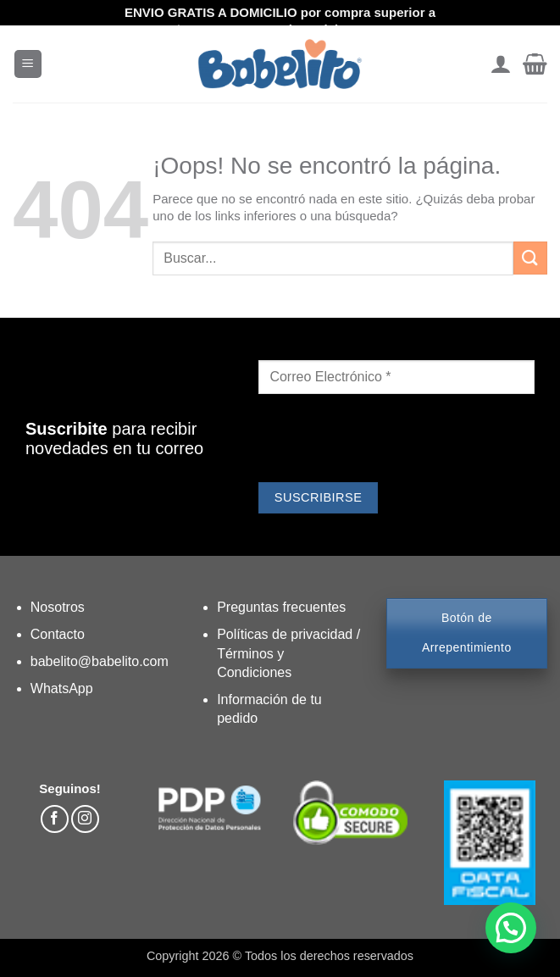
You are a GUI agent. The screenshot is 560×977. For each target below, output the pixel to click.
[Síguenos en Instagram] (85, 819)
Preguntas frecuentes (281, 607)
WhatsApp (62, 688)
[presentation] (387, 441)
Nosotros (58, 607)
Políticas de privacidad (287, 634)
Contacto (58, 634)
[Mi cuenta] (500, 64)
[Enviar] (530, 258)
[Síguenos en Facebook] (55, 819)
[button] (28, 64)
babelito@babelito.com (100, 661)
